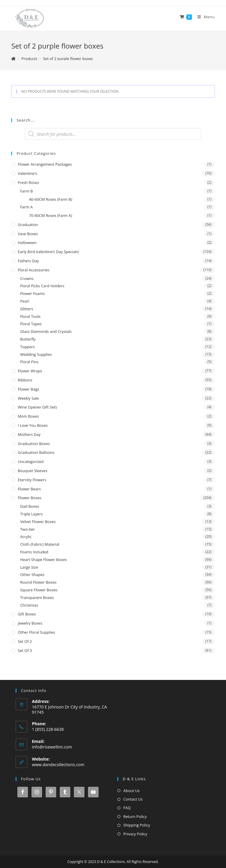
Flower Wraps (30, 371)
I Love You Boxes (33, 425)
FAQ (127, 808)
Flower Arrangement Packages (45, 164)
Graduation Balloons (36, 452)
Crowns (27, 278)
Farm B (26, 191)
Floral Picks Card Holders (42, 286)
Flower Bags (28, 389)
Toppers (27, 347)
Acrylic (26, 537)
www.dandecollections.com (58, 765)
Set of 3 (25, 650)
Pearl (25, 301)
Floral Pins (29, 362)
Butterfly (28, 339)
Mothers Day (29, 434)
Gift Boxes (27, 614)
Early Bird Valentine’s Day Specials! (48, 252)
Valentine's (27, 173)
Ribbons (25, 380)
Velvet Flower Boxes (38, 522)
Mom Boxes (28, 416)
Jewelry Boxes (30, 623)
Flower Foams (32, 293)
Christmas (29, 605)
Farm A (26, 207)
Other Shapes (32, 575)
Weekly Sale (28, 398)
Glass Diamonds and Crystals (46, 331)
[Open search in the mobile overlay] (113, 134)
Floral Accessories (33, 270)
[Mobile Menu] (204, 17)
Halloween (27, 243)
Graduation (28, 225)
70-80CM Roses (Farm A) (50, 215)
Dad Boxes (30, 506)
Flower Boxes (29, 498)
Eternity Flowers (32, 480)
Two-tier (27, 529)
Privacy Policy (135, 834)
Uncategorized (31, 462)
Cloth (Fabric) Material (40, 544)
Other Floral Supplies (36, 632)
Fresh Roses (28, 182)
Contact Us (133, 799)
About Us (132, 791)
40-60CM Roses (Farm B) (50, 199)
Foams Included (34, 552)
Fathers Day (28, 261)
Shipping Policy (137, 825)
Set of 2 (25, 641)
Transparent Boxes (37, 598)
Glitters (26, 309)
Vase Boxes (28, 234)
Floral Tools (30, 316)
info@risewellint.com (52, 747)
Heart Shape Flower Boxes (43, 560)
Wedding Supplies (36, 354)
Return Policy (135, 816)
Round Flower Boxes (38, 582)
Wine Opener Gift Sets (37, 407)
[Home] (13, 59)
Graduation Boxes (34, 444)
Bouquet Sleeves (32, 471)
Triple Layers (31, 514)
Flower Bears (29, 489)
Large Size (29, 567)
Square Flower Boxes (39, 590)
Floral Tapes (31, 324)
